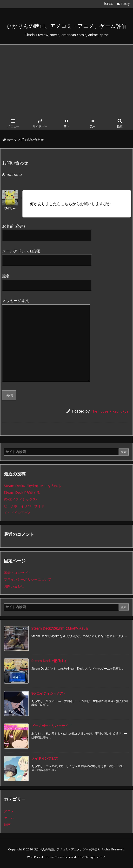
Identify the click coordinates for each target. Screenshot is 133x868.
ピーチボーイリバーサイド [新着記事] (52, 726)
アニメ (9, 811)
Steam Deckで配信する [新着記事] (49, 661)
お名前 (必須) (47, 231)
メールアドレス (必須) (47, 255)
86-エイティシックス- (20, 499)
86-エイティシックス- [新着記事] (48, 693)
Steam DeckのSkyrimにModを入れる (32, 486)
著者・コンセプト (17, 573)
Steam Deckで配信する (22, 492)
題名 (47, 280)
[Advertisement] (66, 81)
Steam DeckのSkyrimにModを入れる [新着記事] (60, 628)
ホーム (11, 140)
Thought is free (94, 857)
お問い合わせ (34, 140)
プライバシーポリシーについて (27, 579)
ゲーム (9, 818)
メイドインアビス (17, 513)
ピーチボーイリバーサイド (24, 506)
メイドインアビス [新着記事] (45, 758)
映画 (7, 825)
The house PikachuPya (110, 411)
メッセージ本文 (46, 340)
